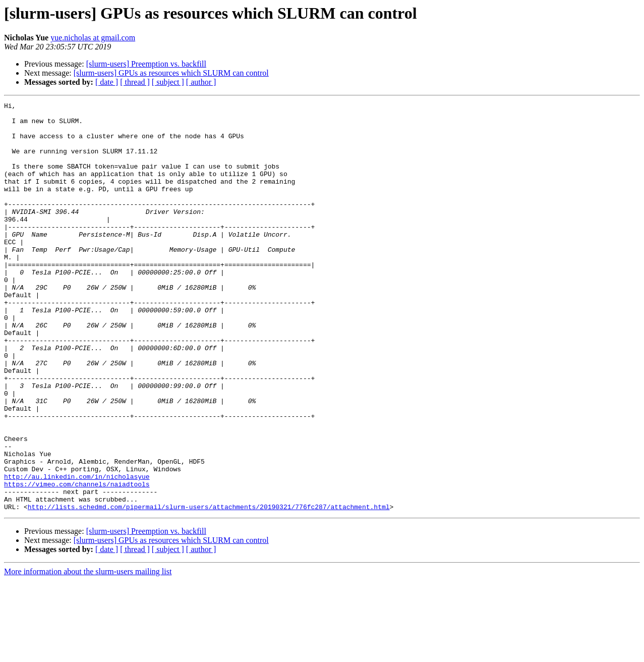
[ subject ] (168, 82)
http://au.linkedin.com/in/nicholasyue (77, 552)
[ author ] (201, 82)
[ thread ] (135, 82)
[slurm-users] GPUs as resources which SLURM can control (171, 73)
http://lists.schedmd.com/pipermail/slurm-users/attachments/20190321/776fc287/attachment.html (209, 588)
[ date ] (107, 82)
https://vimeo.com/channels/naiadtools (77, 561)
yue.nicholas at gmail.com (93, 38)
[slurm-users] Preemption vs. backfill (146, 64)
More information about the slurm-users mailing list (88, 653)
